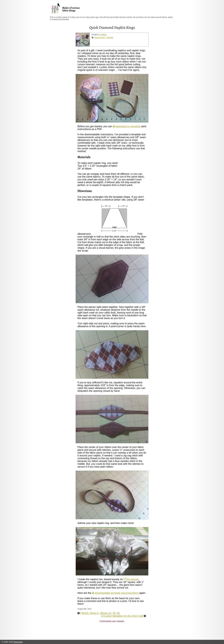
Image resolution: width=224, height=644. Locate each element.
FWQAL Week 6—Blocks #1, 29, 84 (100, 613)
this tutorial (132, 579)
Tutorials (110, 38)
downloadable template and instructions (117, 593)
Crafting (103, 35)
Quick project (100, 38)
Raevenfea (18, 642)
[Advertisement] (134, 632)
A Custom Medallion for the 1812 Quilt (122, 616)
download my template (128, 126)
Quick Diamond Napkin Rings (112, 27)
